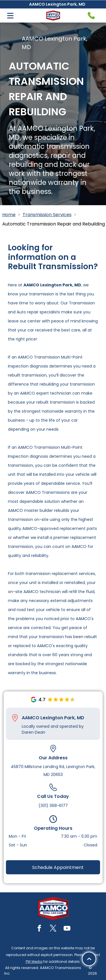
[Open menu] (10, 16)
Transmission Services (47, 215)
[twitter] (53, 929)
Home (9, 215)
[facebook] (39, 929)
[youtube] (67, 929)
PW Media (34, 962)
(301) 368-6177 (53, 806)
